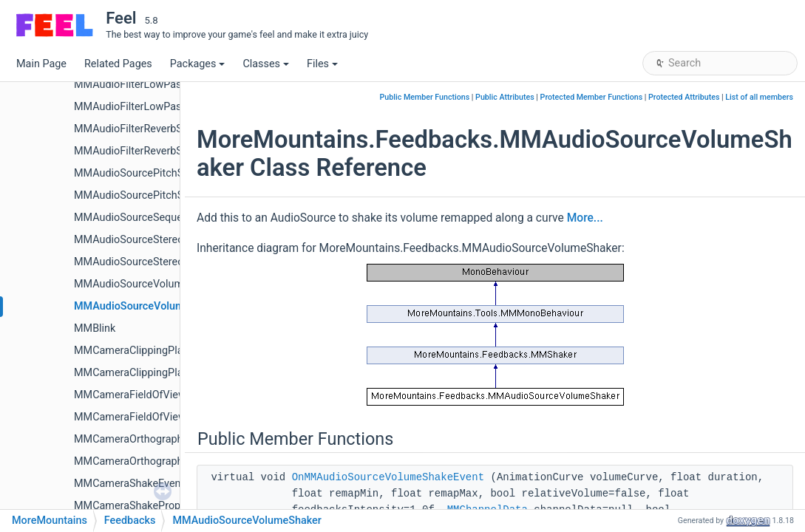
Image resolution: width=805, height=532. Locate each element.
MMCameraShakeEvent (129, 484)
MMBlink (95, 328)
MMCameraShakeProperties (140, 506)
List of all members (759, 97)
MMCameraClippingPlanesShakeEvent (164, 351)
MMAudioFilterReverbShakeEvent (153, 129)
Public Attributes (505, 97)
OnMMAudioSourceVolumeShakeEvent (388, 477)
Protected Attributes (684, 97)
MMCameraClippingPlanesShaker (153, 373)
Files (322, 64)
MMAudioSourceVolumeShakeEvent (159, 284)
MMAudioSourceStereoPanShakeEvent (165, 240)
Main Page (41, 64)
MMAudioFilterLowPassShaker (147, 107)
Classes (266, 64)
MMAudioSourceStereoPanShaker (154, 262)
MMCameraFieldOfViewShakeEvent (157, 395)
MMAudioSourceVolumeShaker (149, 306)
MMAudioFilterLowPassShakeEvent (158, 85)
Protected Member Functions (592, 97)
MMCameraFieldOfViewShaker (146, 417)
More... (585, 218)
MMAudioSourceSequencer (139, 218)
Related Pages (118, 64)
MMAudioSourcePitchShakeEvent (153, 173)
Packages (198, 64)
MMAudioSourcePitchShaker (142, 195)
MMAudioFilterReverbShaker (141, 151)
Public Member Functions (425, 97)
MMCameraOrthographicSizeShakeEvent (170, 439)
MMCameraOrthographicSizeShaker (159, 461)
